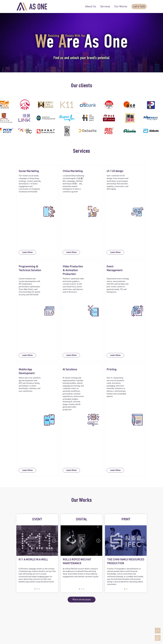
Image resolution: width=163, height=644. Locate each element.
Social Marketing (29, 171)
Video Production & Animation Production (73, 271)
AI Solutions (70, 370)
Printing (112, 370)
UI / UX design (115, 171)
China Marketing (73, 171)
